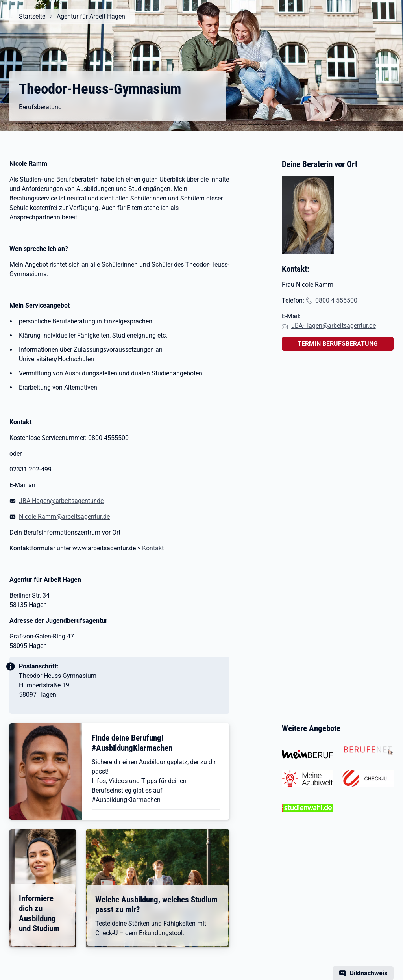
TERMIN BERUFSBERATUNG (338, 344)
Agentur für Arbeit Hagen (91, 16)
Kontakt (153, 548)
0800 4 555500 (336, 300)
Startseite (32, 16)
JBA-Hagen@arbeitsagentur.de (61, 501)
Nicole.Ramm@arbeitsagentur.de (64, 517)
